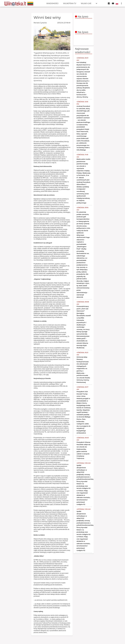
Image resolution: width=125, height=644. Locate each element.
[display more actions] (121, 3)
